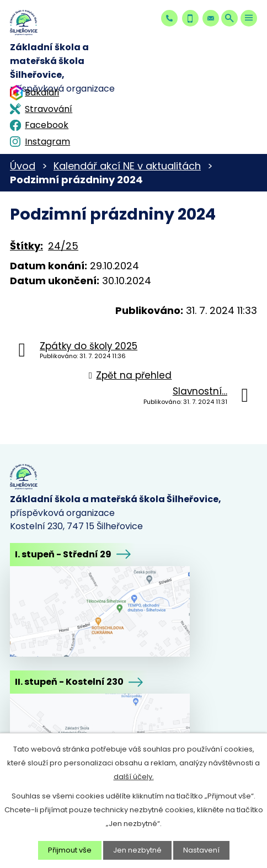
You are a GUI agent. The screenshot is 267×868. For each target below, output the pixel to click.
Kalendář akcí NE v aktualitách (127, 166)
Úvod (23, 166)
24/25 (63, 246)
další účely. (134, 777)
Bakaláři (42, 92)
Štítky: (26, 246)
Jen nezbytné (137, 850)
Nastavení (201, 850)
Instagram (47, 142)
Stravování (49, 109)
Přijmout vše (70, 850)
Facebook (47, 125)
